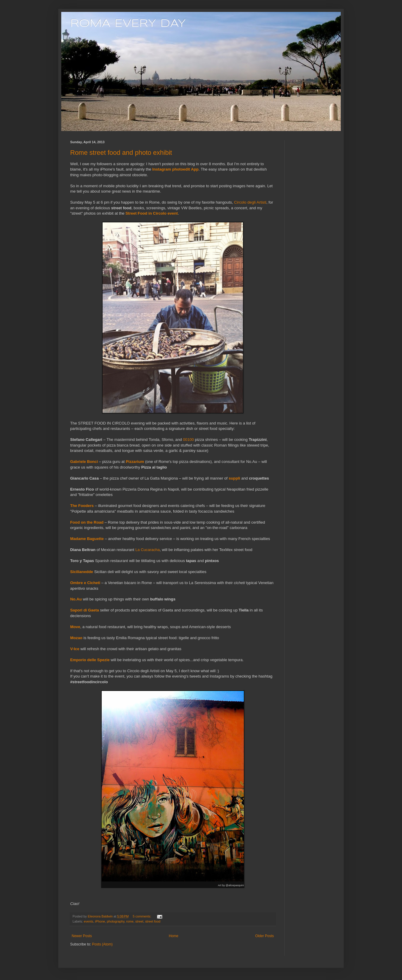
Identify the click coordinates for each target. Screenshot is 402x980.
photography (116, 921)
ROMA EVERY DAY (128, 24)
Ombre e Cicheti (85, 583)
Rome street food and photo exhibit (121, 153)
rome (130, 921)
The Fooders (82, 506)
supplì (234, 478)
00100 (188, 440)
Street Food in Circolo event (152, 213)
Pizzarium (135, 462)
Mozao (76, 638)
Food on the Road (87, 522)
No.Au (76, 599)
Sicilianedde (82, 572)
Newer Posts (82, 936)
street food (153, 921)
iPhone (100, 921)
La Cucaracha (147, 550)
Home (174, 936)
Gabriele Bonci (84, 462)
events (89, 921)
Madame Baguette (87, 539)
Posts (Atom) (102, 944)
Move (75, 627)
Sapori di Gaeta (85, 610)
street (139, 921)
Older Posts (264, 936)
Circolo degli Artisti (250, 202)
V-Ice (75, 649)
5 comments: (143, 916)
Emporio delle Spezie (90, 660)
